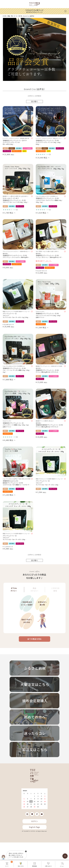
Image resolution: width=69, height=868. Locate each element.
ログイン (34, 821)
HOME (5, 16)
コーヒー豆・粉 (18, 16)
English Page (34, 827)
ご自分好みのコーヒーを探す (27, 603)
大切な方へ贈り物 (42, 603)
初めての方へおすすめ (27, 621)
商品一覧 (10, 16)
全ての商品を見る (34, 639)
